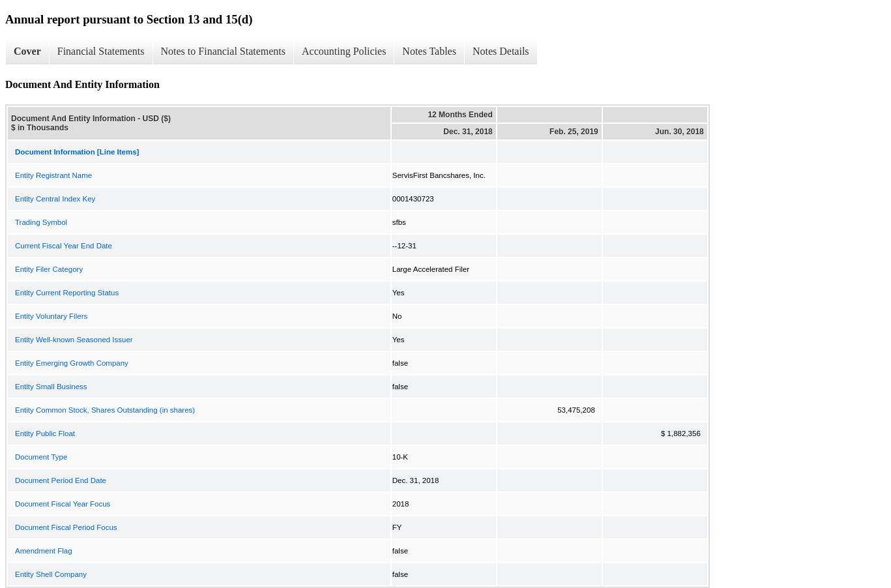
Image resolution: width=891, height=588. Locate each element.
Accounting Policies (344, 51)
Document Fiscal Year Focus (63, 504)
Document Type (41, 457)
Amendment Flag (44, 551)
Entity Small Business (51, 387)
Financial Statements (101, 51)
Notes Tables (429, 51)
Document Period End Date (61, 480)
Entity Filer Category (49, 269)
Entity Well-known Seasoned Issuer (74, 340)
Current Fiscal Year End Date (64, 246)
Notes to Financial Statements (224, 51)
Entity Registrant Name (53, 175)
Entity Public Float (45, 434)
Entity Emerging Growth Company (72, 363)
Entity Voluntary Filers (51, 316)
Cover (27, 51)
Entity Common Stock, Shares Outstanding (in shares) (105, 410)
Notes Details (501, 51)
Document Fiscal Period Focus (66, 527)
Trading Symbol (41, 222)
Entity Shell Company (51, 574)
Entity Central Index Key (55, 199)
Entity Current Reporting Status (67, 293)
